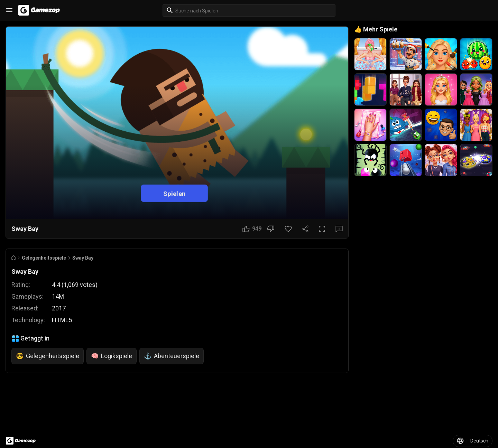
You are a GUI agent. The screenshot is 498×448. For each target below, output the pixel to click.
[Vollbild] (322, 229)
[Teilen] (305, 229)
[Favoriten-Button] (288, 229)
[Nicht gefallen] (271, 229)
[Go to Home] (13, 258)
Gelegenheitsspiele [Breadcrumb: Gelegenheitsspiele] (44, 258)
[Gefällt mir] (252, 229)
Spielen (174, 193)
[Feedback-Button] (339, 229)
